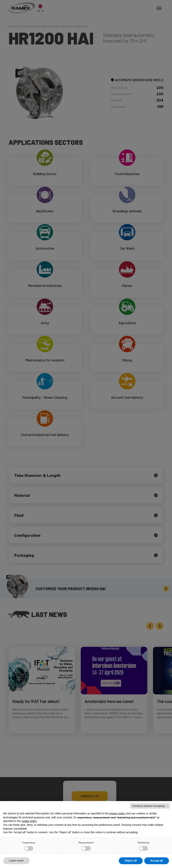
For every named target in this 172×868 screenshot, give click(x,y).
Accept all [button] (157, 861)
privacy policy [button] (117, 813)
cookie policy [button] (29, 821)
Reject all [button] (131, 861)
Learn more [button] (16, 861)
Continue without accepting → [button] (150, 806)
